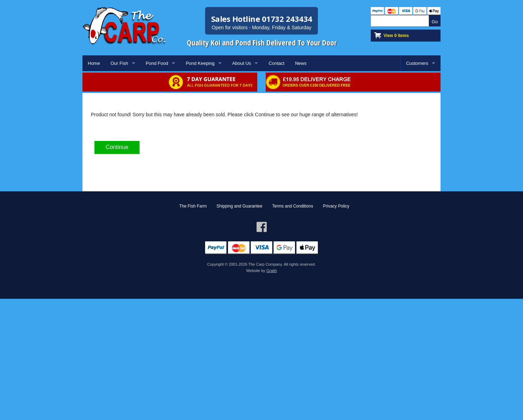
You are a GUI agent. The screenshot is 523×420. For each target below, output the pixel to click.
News (301, 63)
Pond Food (157, 63)
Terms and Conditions (293, 206)
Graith (272, 271)
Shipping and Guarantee (239, 206)
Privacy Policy (336, 206)
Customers (417, 63)
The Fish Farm (193, 206)
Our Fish (119, 63)
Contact (276, 63)
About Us (242, 63)
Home (94, 63)
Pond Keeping (200, 63)
